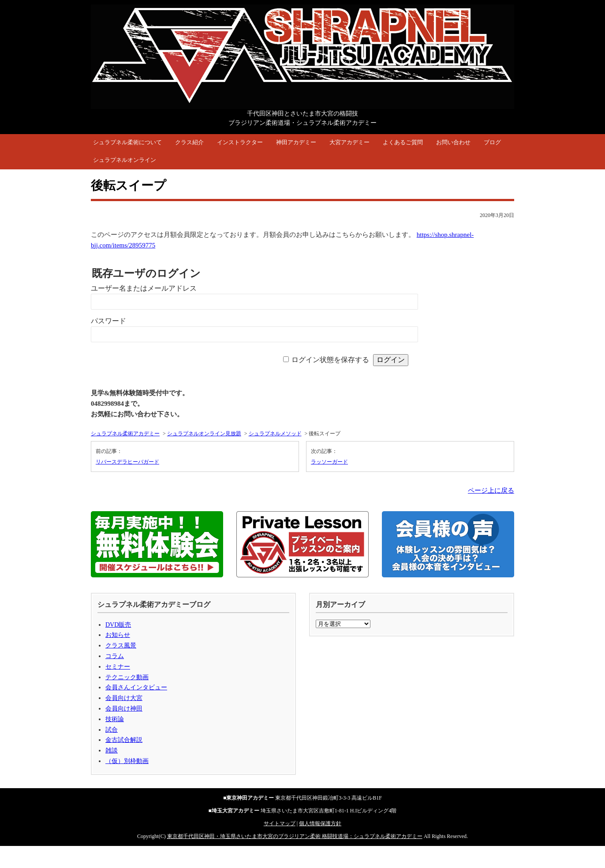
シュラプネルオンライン (125, 160)
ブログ (492, 142)
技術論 (115, 719)
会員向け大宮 (124, 698)
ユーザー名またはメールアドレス (144, 288)
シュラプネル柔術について (127, 142)
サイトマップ (280, 823)
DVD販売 (118, 625)
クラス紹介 (189, 142)
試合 (112, 730)
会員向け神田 (124, 709)
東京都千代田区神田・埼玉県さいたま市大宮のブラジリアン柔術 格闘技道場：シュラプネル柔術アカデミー (295, 836)
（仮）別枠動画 (127, 761)
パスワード (108, 321)
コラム (115, 656)
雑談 (112, 750)
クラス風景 (121, 645)
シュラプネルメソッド (275, 434)
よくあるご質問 (403, 142)
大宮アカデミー (349, 142)
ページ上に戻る (491, 490)
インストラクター (240, 142)
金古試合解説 (124, 740)
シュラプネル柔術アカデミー (125, 434)
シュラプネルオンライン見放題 (204, 434)
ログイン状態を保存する (330, 360)
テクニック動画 (127, 677)
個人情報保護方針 (320, 823)
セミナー (118, 667)
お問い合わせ (453, 142)
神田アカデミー (296, 142)
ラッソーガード (329, 462)
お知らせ (118, 635)
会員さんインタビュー (136, 687)
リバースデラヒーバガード (127, 462)
